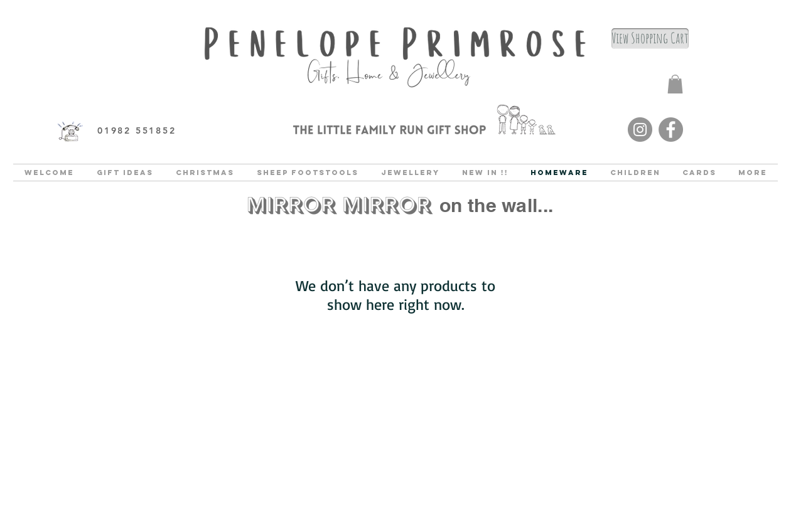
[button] (675, 84)
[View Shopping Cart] (650, 39)
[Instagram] (640, 130)
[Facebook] (671, 130)
